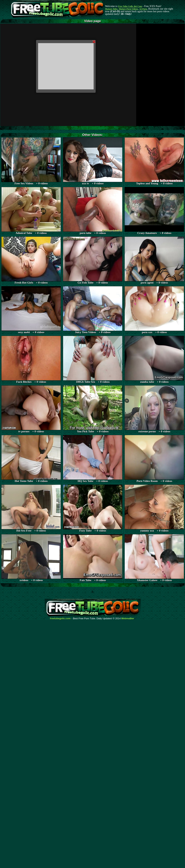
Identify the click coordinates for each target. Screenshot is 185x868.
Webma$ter (128, 619)
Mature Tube (111, 9)
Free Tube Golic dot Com (130, 6)
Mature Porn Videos (128, 9)
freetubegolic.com (60, 619)
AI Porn (143, 9)
